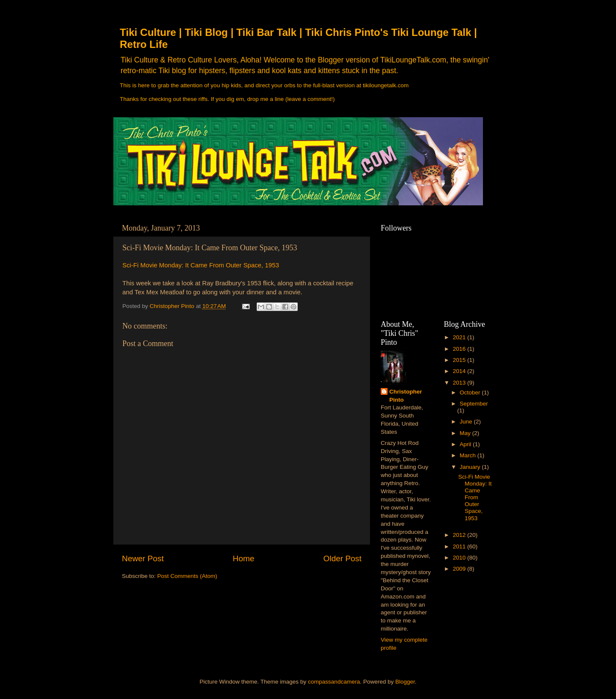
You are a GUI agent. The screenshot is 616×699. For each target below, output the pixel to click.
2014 (460, 371)
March (469, 455)
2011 (460, 546)
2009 (460, 569)
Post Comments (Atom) (187, 576)
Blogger (405, 682)
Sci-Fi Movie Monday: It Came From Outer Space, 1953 (201, 265)
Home (243, 558)
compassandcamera (334, 682)
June (467, 422)
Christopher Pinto (406, 396)
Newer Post (143, 558)
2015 (460, 360)
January (471, 467)
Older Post (342, 558)
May (466, 433)
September (474, 404)
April (466, 444)
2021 (460, 337)
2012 (460, 535)
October (471, 392)
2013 (460, 383)
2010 (460, 558)
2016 (460, 349)
